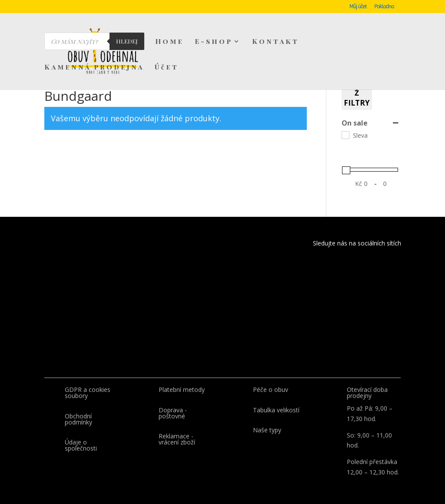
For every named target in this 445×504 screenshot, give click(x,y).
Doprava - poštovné (173, 413)
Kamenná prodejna (94, 68)
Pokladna (384, 7)
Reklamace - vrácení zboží (177, 439)
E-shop (214, 42)
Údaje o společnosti (81, 445)
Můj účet (358, 7)
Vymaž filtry (357, 93)
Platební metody (182, 390)
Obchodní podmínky (78, 419)
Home (169, 42)
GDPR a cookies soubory (88, 393)
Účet (166, 68)
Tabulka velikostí (276, 410)
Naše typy (267, 430)
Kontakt (276, 42)
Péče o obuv (271, 390)
